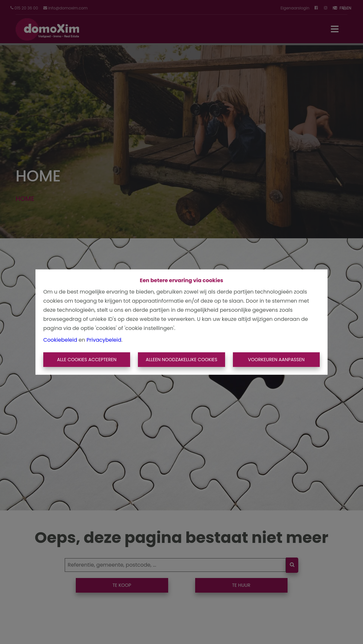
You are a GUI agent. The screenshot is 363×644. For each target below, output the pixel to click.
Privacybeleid (104, 340)
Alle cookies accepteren (87, 360)
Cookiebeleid (60, 340)
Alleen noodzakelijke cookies (181, 360)
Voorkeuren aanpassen (276, 360)
